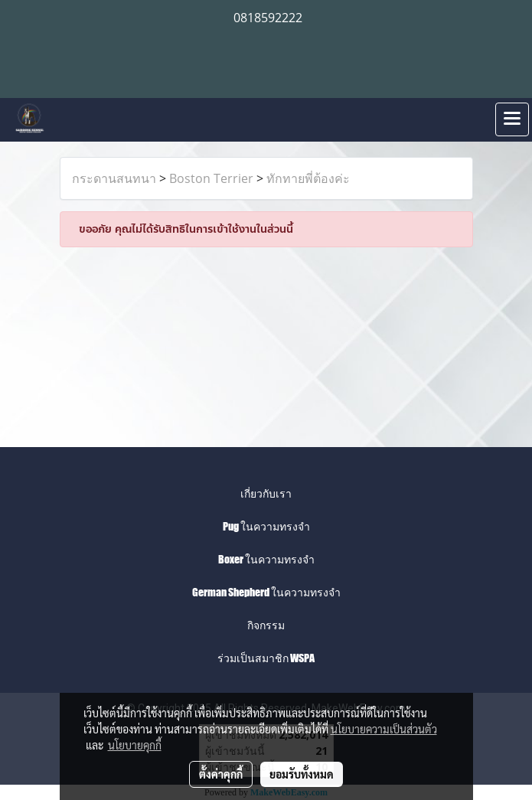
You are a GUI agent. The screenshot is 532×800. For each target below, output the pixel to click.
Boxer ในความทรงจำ (266, 559)
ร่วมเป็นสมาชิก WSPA (266, 658)
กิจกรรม (266, 625)
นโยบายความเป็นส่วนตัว (384, 729)
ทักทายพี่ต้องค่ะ (308, 178)
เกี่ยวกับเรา (266, 493)
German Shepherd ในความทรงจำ (266, 592)
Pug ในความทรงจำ (266, 526)
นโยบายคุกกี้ (135, 745)
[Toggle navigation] (512, 119)
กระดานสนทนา (114, 178)
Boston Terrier (211, 178)
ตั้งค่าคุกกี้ (221, 774)
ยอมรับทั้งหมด (302, 774)
